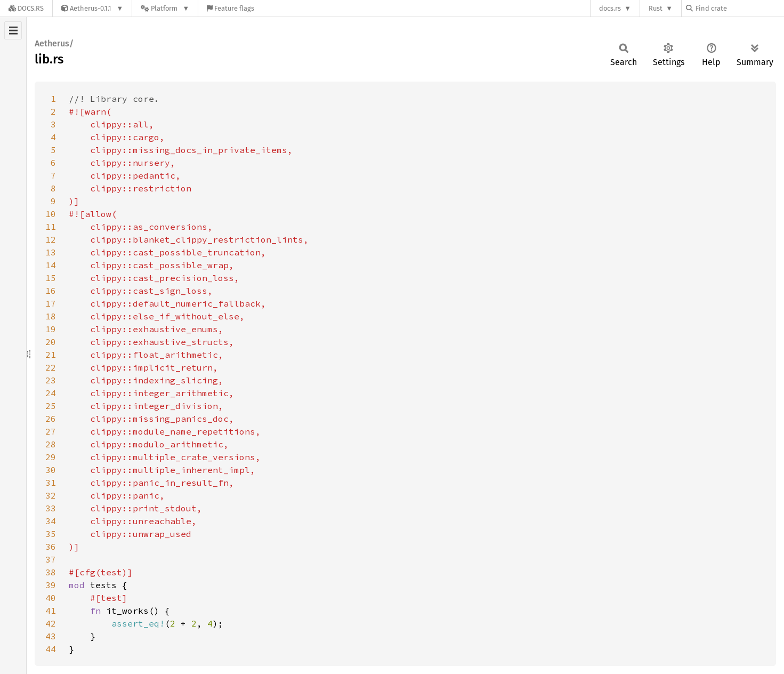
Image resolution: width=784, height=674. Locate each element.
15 (51, 278)
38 (51, 572)
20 (51, 342)
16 (51, 291)
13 (51, 252)
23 (51, 380)
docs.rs (610, 8)
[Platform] (165, 8)
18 (51, 316)
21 (51, 355)
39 (51, 585)
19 (51, 329)
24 (51, 393)
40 (51, 598)
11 (51, 227)
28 (51, 444)
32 (51, 495)
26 (51, 419)
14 (51, 265)
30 (51, 470)
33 (51, 508)
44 (51, 649)
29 (51, 457)
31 (51, 483)
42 (51, 623)
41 (51, 611)
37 (51, 559)
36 (51, 547)
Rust (656, 8)
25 (51, 406)
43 (51, 636)
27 (51, 431)
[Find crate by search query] (739, 8)
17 (51, 303)
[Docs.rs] (26, 8)
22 (51, 367)
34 (51, 521)
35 (51, 534)
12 (51, 239)
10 (51, 214)
